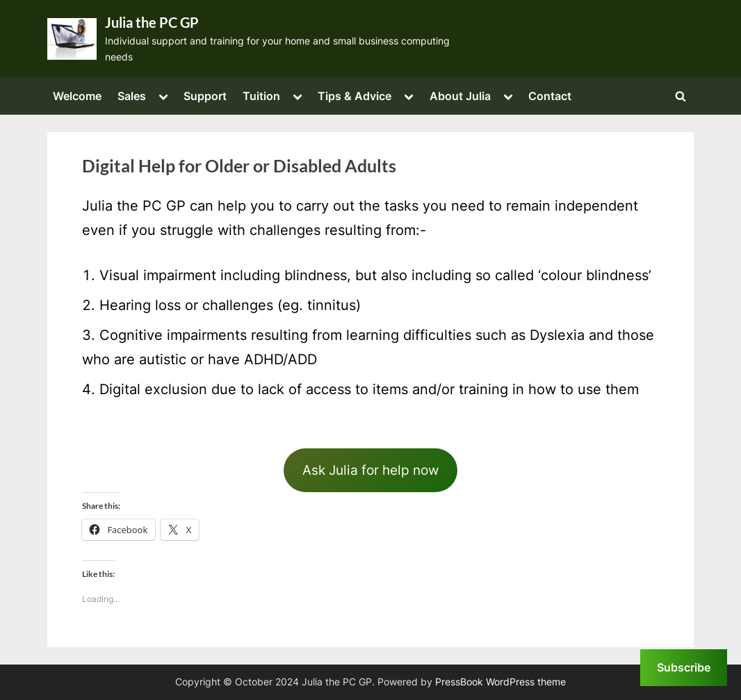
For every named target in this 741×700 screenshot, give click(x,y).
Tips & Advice (355, 96)
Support (205, 96)
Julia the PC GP (152, 22)
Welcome (77, 96)
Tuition (261, 96)
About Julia (460, 96)
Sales (132, 96)
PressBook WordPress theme (500, 682)
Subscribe (684, 667)
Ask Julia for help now (370, 470)
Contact (550, 96)
